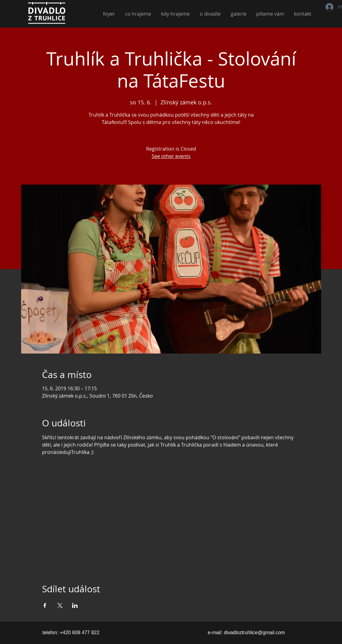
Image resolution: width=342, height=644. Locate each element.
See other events (171, 156)
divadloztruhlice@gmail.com (254, 633)
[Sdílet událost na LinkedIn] (75, 605)
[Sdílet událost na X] (60, 605)
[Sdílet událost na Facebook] (45, 605)
